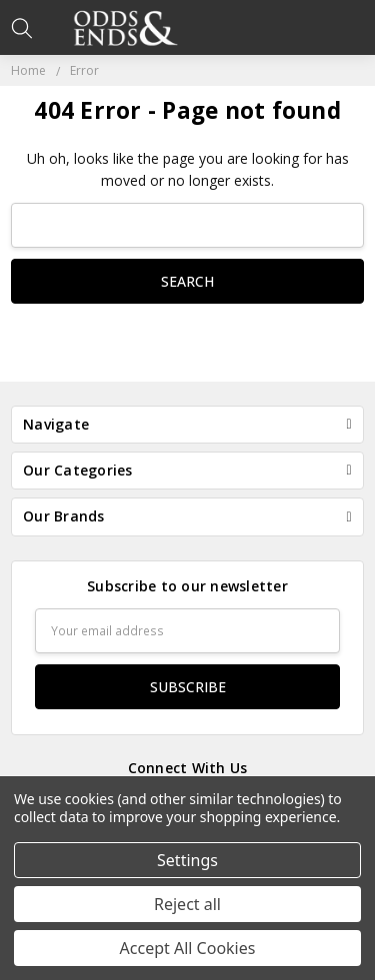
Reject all (187, 904)
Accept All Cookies (188, 948)
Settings (187, 860)
